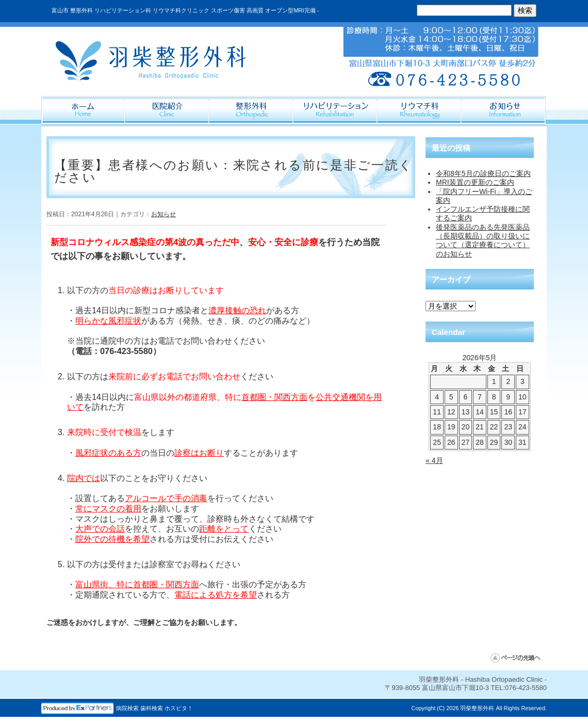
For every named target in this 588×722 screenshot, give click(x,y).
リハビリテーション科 (336, 111)
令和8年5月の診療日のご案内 (483, 173)
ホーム (83, 111)
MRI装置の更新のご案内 (475, 182)
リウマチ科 (420, 111)
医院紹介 (167, 111)
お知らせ (164, 214)
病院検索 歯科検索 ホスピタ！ (154, 708)
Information (504, 111)
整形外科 (251, 111)
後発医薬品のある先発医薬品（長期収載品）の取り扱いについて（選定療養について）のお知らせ (483, 240)
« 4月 (434, 460)
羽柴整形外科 (477, 708)
